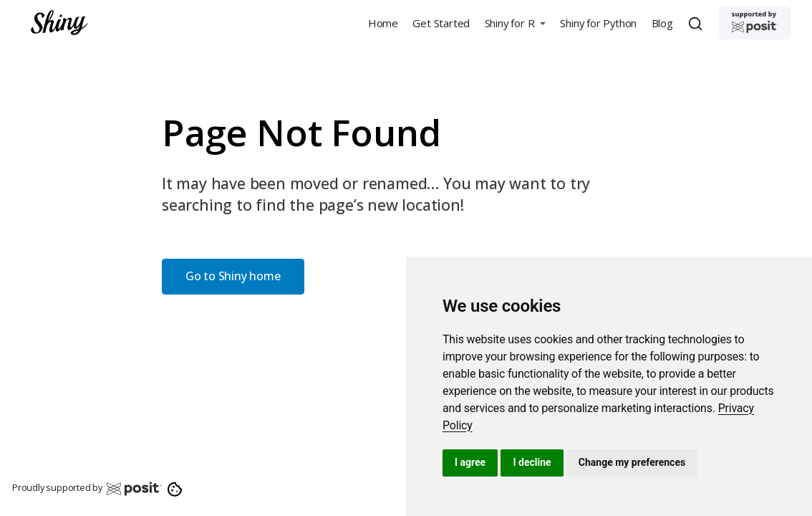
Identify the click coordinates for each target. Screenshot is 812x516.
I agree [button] (470, 462)
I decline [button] (532, 462)
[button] (515, 23)
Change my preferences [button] (632, 462)
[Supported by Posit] (755, 23)
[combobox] (697, 23)
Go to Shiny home (233, 276)
